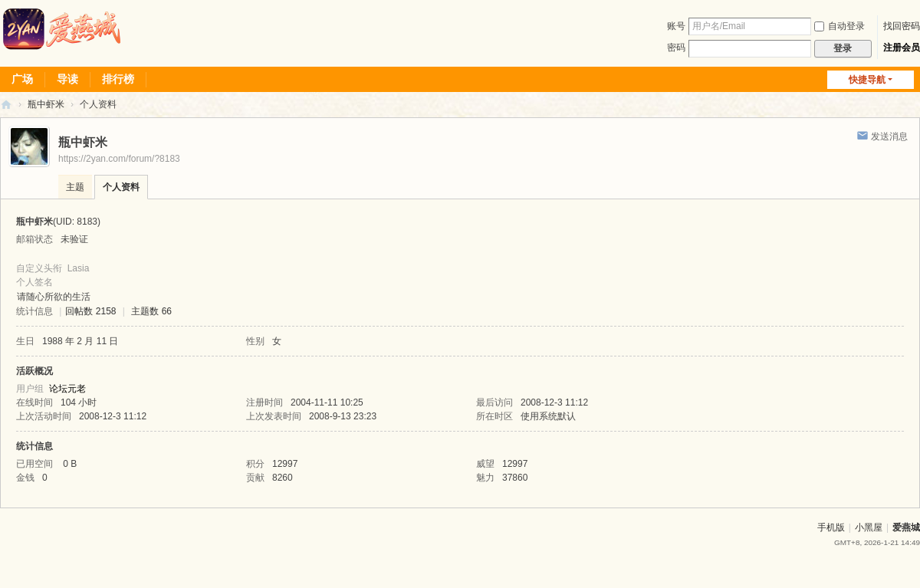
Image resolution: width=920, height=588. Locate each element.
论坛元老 (67, 389)
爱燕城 (906, 527)
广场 (22, 79)
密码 (676, 48)
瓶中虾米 (46, 104)
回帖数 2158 (90, 311)
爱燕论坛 (6, 105)
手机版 (831, 527)
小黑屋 (869, 527)
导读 (67, 79)
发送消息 (889, 136)
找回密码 (902, 26)
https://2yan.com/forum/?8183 (119, 159)
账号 (676, 26)
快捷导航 (867, 80)
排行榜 (118, 79)
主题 (75, 187)
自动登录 (839, 26)
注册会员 (902, 48)
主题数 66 (151, 311)
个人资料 (121, 187)
